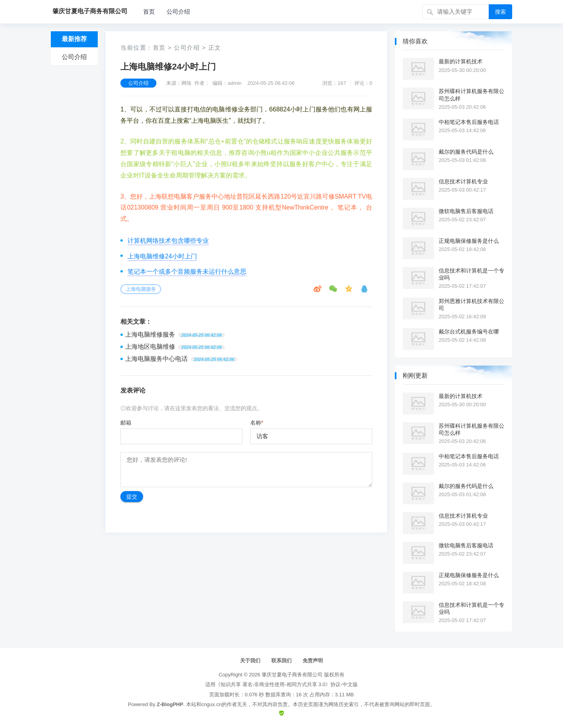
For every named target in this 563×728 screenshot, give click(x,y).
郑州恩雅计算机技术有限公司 (472, 305)
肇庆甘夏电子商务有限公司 (292, 675)
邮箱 (126, 423)
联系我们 (281, 661)
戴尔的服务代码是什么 (466, 152)
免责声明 (313, 661)
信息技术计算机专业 (463, 181)
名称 (257, 423)
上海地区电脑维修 (150, 347)
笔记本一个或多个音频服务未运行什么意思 (187, 272)
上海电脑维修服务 (150, 334)
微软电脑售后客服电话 (466, 211)
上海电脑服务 (141, 289)
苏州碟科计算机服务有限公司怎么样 (472, 95)
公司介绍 (178, 12)
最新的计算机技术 (461, 61)
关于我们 (250, 661)
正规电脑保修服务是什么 (469, 241)
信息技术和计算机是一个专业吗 (472, 274)
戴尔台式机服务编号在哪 (469, 332)
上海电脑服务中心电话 (156, 359)
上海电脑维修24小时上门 (162, 256)
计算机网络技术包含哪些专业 (168, 241)
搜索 (500, 12)
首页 (149, 12)
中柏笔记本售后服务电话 (469, 122)
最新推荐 (74, 39)
